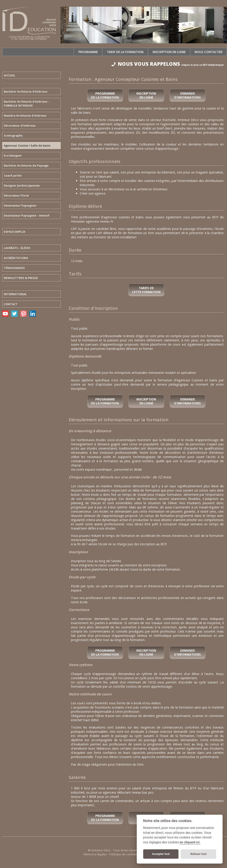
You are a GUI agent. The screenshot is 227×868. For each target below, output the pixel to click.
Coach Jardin (13, 175)
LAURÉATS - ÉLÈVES (17, 248)
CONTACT (11, 304)
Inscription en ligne (169, 52)
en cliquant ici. (190, 842)
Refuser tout (199, 854)
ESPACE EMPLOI (15, 232)
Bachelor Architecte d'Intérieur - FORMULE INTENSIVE (27, 104)
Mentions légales (95, 854)
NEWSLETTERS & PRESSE (21, 278)
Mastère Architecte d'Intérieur (25, 115)
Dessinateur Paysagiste (20, 205)
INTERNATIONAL (15, 294)
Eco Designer (13, 155)
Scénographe (13, 135)
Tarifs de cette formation (146, 290)
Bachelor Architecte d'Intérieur (26, 92)
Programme (88, 52)
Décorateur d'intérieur (20, 125)
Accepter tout (161, 854)
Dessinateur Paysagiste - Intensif (27, 215)
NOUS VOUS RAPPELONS (168, 64)
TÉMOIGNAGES (14, 268)
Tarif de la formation (125, 52)
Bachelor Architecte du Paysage (26, 165)
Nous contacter (208, 52)
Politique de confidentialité (127, 854)
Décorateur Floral (16, 195)
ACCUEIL (10, 75)
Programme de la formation (105, 95)
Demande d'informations (188, 95)
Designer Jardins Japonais (22, 185)
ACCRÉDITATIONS (16, 258)
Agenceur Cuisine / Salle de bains (27, 145)
